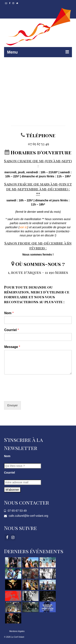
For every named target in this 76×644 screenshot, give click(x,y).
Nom (9, 313)
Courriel (12, 330)
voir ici (24, 227)
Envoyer (12, 405)
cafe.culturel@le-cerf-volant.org (26, 516)
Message (12, 347)
